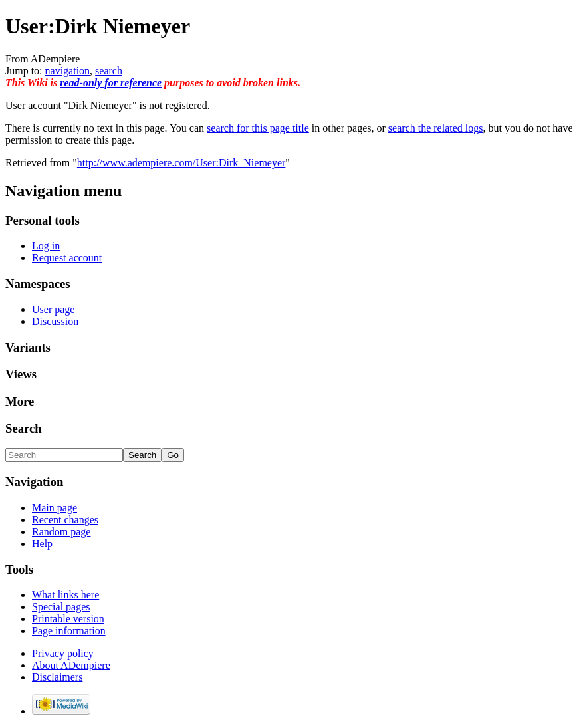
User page (53, 309)
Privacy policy (63, 653)
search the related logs (436, 128)
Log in (46, 246)
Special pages (61, 607)
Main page (55, 508)
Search (24, 428)
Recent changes (65, 520)
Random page (61, 532)
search (109, 71)
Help (42, 544)
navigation (68, 71)
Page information (69, 631)
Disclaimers (57, 677)
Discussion (55, 321)
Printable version (68, 619)
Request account (67, 258)
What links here (65, 595)
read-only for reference (111, 83)
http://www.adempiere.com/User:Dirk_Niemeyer (181, 163)
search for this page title (258, 128)
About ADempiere (71, 665)
